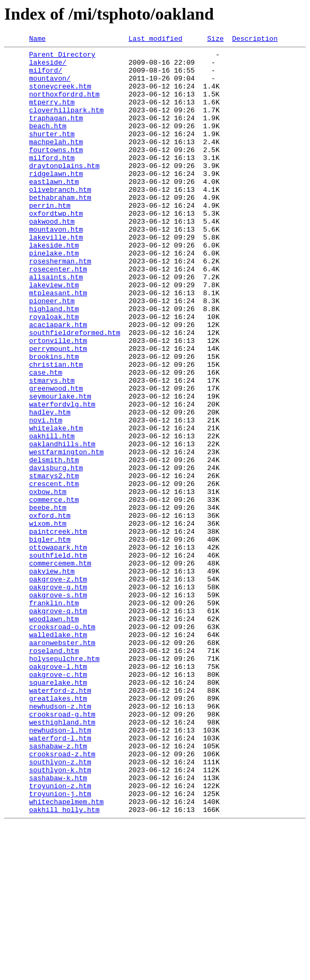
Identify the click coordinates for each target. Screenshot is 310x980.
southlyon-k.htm (60, 916)
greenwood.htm (56, 458)
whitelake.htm (56, 506)
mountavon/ (50, 86)
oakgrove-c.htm (58, 801)
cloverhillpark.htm (66, 124)
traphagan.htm (56, 134)
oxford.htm (50, 611)
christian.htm (56, 429)
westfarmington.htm (66, 534)
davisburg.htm (56, 553)
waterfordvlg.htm (62, 477)
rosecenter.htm (58, 315)
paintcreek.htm (58, 630)
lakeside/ (48, 67)
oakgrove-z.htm (58, 687)
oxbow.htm (48, 582)
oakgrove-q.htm (58, 725)
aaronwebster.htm (62, 763)
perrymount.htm (58, 410)
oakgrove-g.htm (58, 696)
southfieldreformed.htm (75, 391)
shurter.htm (52, 153)
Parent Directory (62, 57)
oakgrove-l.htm (58, 792)
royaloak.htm (54, 372)
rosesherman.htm (60, 305)
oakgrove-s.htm (58, 706)
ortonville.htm (58, 401)
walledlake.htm (58, 754)
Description (255, 40)
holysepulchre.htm (64, 782)
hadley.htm (50, 487)
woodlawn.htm (54, 735)
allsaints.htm (56, 324)
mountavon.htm (56, 267)
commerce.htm (54, 591)
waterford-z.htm (60, 820)
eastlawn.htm (54, 210)
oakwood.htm (52, 258)
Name (37, 40)
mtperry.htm (52, 114)
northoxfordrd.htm (64, 105)
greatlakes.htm (58, 830)
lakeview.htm (54, 334)
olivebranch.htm (60, 219)
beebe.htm (48, 601)
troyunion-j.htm (60, 944)
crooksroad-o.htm (62, 744)
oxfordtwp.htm (56, 248)
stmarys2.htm (54, 563)
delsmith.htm (54, 544)
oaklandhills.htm (62, 525)
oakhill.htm (52, 515)
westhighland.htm (62, 859)
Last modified (155, 40)
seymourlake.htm (60, 467)
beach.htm (48, 143)
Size (215, 40)
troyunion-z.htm (60, 935)
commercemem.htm (60, 668)
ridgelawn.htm (56, 200)
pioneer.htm (52, 353)
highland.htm (54, 363)
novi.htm (46, 496)
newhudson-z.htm (60, 840)
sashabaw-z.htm (58, 887)
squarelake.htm (58, 811)
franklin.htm (54, 716)
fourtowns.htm (56, 172)
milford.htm (52, 181)
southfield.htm (58, 658)
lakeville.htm (56, 277)
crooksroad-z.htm (62, 897)
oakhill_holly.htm (64, 964)
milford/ (46, 76)
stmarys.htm (52, 448)
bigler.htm (50, 639)
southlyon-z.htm (60, 906)
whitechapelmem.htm (66, 954)
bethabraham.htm (60, 229)
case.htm (46, 439)
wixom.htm (48, 620)
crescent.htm (54, 572)
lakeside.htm (54, 286)
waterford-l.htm (60, 878)
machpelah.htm (56, 162)
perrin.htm (50, 239)
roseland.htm (54, 773)
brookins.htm (54, 420)
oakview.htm (52, 677)
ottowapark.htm (58, 649)
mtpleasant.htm (58, 343)
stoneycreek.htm (60, 95)
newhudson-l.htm (60, 868)
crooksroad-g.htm (62, 849)
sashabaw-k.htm (58, 925)
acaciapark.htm (58, 382)
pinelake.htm (54, 296)
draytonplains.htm (64, 191)
